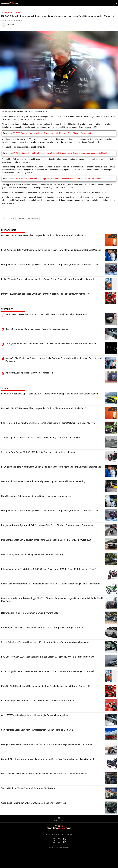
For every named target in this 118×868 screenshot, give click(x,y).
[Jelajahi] (115, 3)
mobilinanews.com (7, 12)
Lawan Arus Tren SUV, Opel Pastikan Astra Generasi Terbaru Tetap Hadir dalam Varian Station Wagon (49, 394)
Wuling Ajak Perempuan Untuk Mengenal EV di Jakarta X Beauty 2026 (34, 803)
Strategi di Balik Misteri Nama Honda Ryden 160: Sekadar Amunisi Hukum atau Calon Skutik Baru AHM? (52, 345)
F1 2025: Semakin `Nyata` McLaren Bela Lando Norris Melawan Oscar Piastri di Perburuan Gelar (54, 133)
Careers (54, 834)
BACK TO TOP (59, 819)
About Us (69, 834)
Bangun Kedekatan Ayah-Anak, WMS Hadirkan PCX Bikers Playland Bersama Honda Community (47, 525)
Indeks (48, 834)
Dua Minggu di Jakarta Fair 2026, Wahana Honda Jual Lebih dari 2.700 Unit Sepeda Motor (44, 774)
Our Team (61, 834)
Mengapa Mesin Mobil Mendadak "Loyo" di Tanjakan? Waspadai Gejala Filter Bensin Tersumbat (47, 744)
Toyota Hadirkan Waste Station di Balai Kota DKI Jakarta (28, 788)
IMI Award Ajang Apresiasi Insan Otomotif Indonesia (30, 373)
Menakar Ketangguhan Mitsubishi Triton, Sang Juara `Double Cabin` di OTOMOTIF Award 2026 (46, 540)
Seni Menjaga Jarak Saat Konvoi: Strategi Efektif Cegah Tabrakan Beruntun (37, 730)
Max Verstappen (33, 219)
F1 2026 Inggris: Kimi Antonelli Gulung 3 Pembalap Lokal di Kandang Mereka (37, 701)
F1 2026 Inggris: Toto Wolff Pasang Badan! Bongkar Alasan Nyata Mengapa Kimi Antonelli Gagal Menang (51, 250)
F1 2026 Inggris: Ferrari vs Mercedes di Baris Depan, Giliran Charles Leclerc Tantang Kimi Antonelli (48, 279)
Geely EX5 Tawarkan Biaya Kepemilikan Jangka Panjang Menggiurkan (39, 329)
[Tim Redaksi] (59, 25)
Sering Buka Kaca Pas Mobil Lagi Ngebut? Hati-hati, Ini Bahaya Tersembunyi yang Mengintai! (45, 642)
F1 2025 (11, 219)
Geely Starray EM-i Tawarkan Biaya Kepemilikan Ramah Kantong (32, 554)
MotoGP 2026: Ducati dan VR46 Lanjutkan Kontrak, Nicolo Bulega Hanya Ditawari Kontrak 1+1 (46, 294)
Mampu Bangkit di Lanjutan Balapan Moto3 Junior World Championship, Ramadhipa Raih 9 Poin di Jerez (51, 265)
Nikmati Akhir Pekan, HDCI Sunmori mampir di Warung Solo (30, 613)
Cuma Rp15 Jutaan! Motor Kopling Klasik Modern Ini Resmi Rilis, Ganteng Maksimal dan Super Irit (48, 759)
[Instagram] (64, 841)
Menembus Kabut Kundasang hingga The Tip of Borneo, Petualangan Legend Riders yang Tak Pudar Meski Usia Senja (52, 600)
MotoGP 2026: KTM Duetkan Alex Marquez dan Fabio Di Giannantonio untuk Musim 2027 (44, 235)
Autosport (18, 12)
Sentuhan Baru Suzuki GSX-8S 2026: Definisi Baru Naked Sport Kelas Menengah (39, 452)
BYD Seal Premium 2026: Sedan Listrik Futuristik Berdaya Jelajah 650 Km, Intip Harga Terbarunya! (48, 657)
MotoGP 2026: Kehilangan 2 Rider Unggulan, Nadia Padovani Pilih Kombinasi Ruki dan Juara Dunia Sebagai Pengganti (52, 360)
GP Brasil (21, 219)
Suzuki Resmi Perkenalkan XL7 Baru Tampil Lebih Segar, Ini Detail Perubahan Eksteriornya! (49, 314)
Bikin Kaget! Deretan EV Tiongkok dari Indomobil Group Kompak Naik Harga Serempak (42, 628)
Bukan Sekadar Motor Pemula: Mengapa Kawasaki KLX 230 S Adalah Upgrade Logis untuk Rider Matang (51, 584)
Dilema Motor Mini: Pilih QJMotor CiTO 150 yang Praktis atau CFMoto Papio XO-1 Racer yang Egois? (49, 569)
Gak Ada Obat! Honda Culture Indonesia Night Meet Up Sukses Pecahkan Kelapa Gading (43, 481)
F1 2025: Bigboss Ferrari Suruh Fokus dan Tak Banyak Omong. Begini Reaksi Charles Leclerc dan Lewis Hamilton (61, 153)
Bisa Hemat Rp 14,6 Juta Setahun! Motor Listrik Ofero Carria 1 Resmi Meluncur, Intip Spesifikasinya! (49, 423)
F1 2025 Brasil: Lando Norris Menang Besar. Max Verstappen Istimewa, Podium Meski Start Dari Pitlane (57, 179)
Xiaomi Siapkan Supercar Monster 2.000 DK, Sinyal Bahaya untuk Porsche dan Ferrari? (42, 438)
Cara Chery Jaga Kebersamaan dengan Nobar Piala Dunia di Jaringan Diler (37, 496)
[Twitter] (59, 841)
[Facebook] (54, 841)
